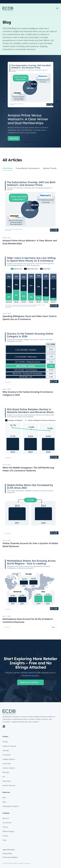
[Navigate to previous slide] (4, 101)
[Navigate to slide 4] (33, 142)
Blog (4, 802)
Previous (7, 627)
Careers (5, 827)
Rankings (6, 750)
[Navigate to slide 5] (35, 142)
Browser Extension (9, 785)
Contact (5, 836)
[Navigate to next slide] (57, 101)
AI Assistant (7, 755)
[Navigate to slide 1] (26, 142)
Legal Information (9, 850)
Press (4, 840)
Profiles (5, 742)
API (4, 777)
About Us (6, 818)
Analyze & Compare (9, 746)
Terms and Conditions (10, 857)
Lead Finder (7, 764)
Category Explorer (9, 759)
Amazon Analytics (9, 768)
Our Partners (7, 823)
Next (53, 627)
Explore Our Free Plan (30, 682)
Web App (6, 772)
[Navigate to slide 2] (28, 142)
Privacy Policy (7, 853)
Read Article (14, 138)
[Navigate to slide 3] (30, 142)
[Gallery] (30, 101)
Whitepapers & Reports (11, 806)
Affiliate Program (8, 831)
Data (4, 797)
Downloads (6, 781)
